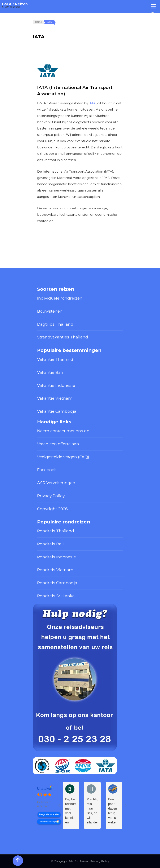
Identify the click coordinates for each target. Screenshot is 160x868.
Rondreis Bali (50, 544)
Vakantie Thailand (55, 359)
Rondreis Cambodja (57, 583)
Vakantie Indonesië (56, 385)
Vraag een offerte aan (58, 444)
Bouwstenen (50, 311)
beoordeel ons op (47, 822)
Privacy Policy (51, 496)
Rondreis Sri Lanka (56, 596)
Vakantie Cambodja (57, 411)
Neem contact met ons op (63, 431)
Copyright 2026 (52, 509)
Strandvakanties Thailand (63, 337)
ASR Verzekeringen (56, 483)
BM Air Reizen (15, 4)
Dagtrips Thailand (55, 324)
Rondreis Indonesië (57, 557)
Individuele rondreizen (60, 298)
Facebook (47, 470)
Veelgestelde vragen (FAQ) (63, 457)
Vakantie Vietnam (55, 398)
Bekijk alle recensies (49, 814)
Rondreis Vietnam (55, 570)
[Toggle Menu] (153, 6)
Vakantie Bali (50, 372)
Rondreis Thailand (56, 531)
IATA (92, 103)
